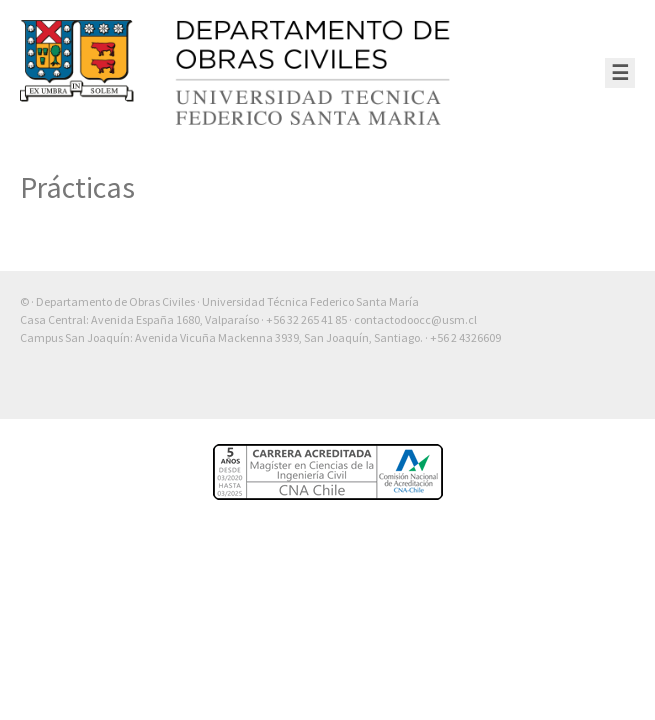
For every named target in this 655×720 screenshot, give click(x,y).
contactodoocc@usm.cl (415, 319)
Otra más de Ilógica (577, 389)
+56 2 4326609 (465, 337)
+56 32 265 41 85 (306, 319)
